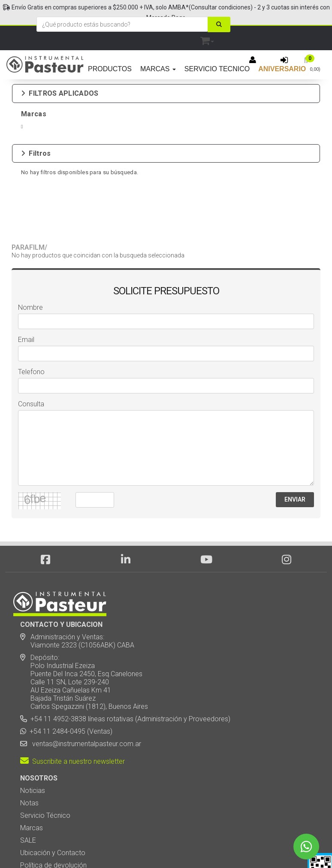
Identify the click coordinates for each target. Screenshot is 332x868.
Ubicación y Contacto (53, 788)
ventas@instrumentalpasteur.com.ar (85, 679)
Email (26, 275)
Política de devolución (53, 800)
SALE (28, 776)
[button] (207, 39)
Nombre (30, 243)
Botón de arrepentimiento (59, 813)
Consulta (31, 339)
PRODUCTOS (110, 69)
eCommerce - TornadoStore (131, 847)
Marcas (32, 763)
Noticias (33, 726)
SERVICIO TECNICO (217, 69)
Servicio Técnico (45, 751)
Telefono (31, 307)
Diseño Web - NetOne (74, 847)
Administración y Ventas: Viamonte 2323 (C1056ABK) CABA (77, 576)
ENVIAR (295, 435)
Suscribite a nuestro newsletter (72, 697)
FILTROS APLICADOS (60, 94)
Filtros (36, 146)
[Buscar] (219, 24)
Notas (29, 738)
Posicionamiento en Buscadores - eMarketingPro (219, 847)
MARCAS (158, 69)
